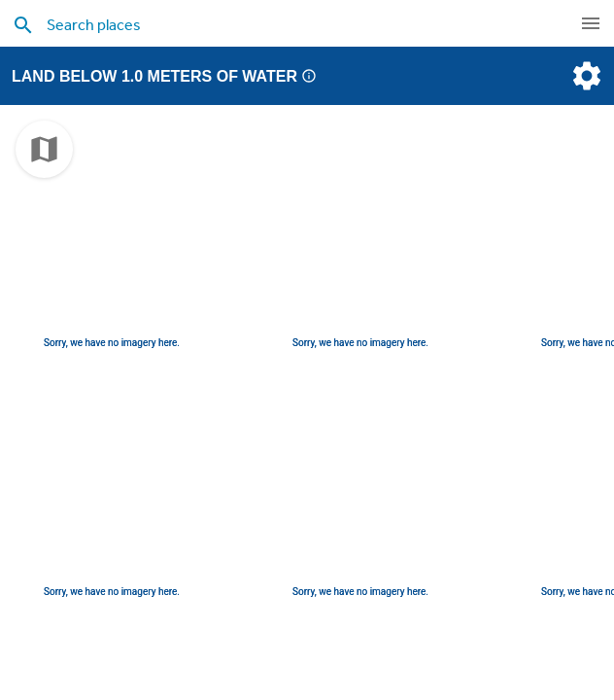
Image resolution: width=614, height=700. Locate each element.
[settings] (585, 76)
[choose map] (44, 149)
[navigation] (591, 23)
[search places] (279, 24)
